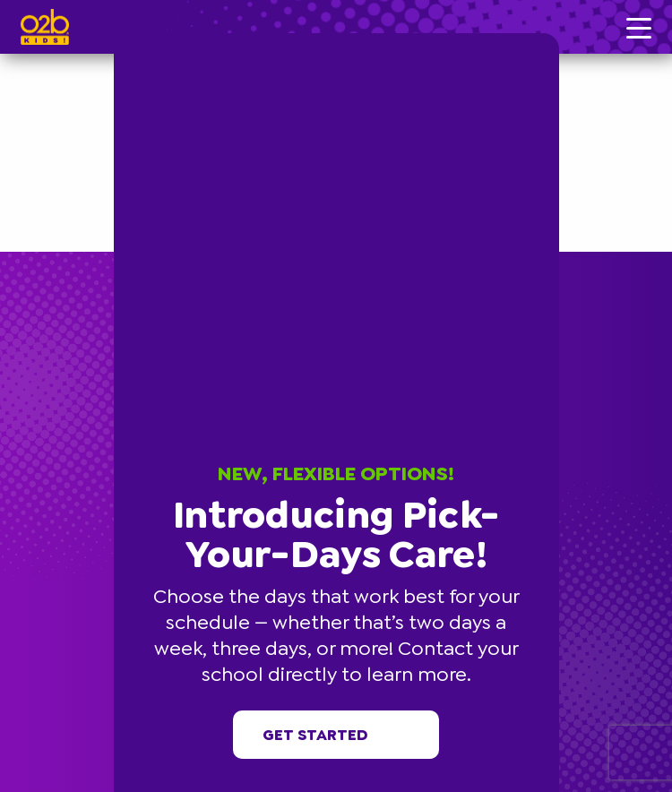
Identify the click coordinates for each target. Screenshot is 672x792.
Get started (336, 735)
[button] (556, 36)
